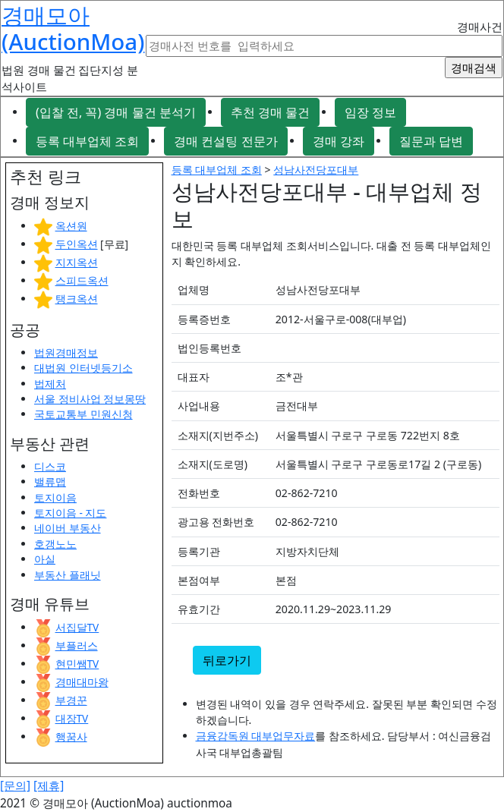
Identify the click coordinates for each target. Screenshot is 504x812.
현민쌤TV (77, 664)
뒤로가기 (227, 660)
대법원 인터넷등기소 (83, 368)
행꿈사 (71, 736)
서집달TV (77, 627)
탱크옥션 (77, 299)
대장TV (72, 718)
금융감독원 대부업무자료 (256, 736)
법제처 (50, 384)
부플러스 (77, 645)
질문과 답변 (431, 141)
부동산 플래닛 (68, 575)
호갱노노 (55, 544)
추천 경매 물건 (270, 112)
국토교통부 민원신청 (83, 414)
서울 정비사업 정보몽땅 (90, 399)
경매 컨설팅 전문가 (225, 141)
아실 (45, 559)
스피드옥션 (82, 280)
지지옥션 (77, 262)
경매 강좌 (339, 141)
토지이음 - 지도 (70, 513)
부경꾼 (71, 700)
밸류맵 (50, 482)
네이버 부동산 (68, 528)
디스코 (50, 466)
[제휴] (49, 786)
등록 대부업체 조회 (87, 141)
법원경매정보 (66, 352)
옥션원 (71, 226)
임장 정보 (370, 112)
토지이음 (55, 497)
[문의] (15, 786)
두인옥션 (77, 244)
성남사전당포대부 (316, 170)
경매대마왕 (82, 682)
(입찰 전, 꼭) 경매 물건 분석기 (116, 112)
